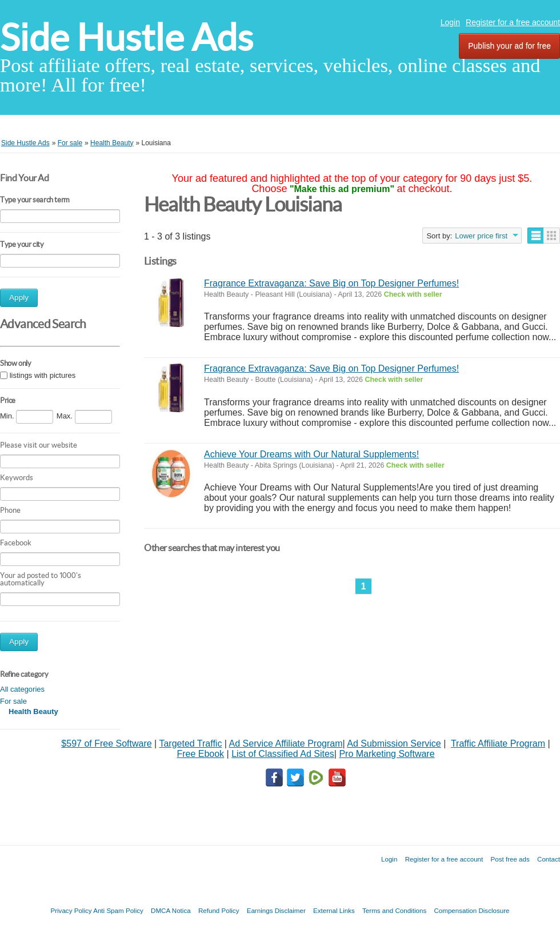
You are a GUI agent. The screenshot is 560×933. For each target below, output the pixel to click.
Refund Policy (219, 910)
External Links (334, 910)
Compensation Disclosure (471, 910)
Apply (19, 298)
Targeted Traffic (190, 743)
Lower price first (481, 236)
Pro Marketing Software (387, 754)
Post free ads (510, 859)
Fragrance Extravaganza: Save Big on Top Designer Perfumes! (331, 283)
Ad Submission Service (394, 743)
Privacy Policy (71, 910)
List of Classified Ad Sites (283, 754)
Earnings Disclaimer (276, 910)
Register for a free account (513, 22)
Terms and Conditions (394, 910)
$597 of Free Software (106, 743)
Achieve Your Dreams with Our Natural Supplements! (311, 454)
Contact (549, 859)
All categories (22, 689)
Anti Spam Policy (118, 910)
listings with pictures (43, 375)
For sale (13, 701)
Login (450, 22)
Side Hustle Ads (127, 37)
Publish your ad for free (509, 46)
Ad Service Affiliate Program (286, 743)
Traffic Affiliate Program (498, 743)
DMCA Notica (171, 910)
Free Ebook (200, 754)
